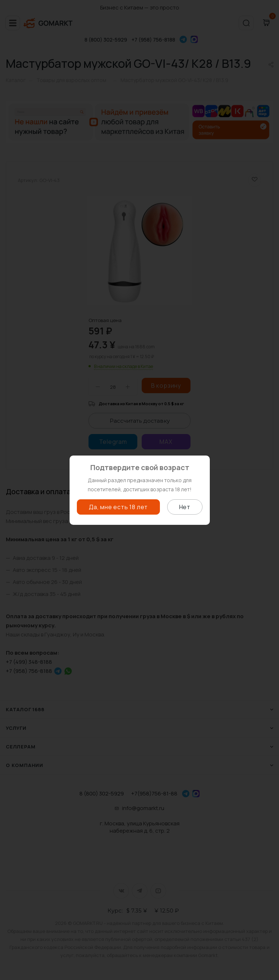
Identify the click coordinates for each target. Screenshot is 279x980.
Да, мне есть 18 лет (118, 507)
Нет (185, 507)
